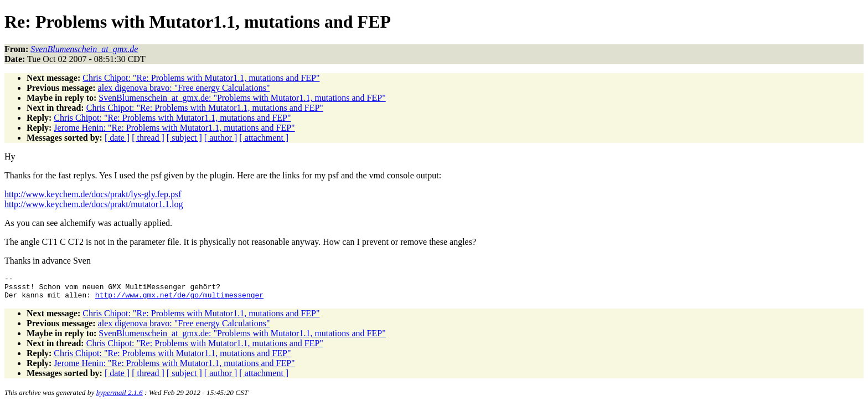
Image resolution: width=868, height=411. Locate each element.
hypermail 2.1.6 (120, 397)
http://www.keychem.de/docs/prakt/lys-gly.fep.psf (93, 194)
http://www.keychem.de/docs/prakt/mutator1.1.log (94, 204)
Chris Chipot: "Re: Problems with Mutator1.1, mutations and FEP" (201, 78)
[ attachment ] (264, 138)
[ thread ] (148, 138)
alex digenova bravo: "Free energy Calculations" (184, 88)
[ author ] (221, 138)
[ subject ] (184, 138)
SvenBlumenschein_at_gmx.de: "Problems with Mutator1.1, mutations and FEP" (242, 98)
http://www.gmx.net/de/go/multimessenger (179, 300)
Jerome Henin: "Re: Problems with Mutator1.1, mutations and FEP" (174, 128)
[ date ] (117, 138)
